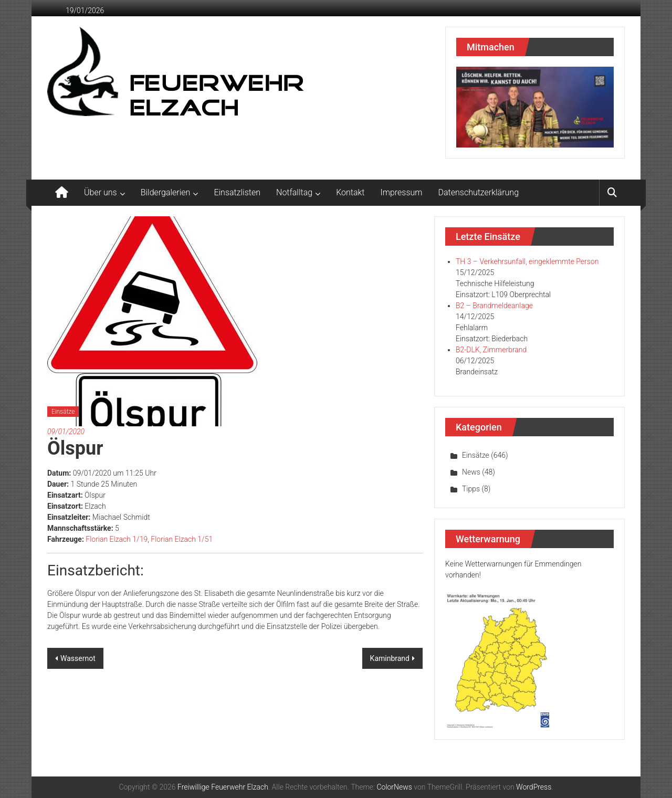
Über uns (101, 192)
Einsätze (63, 412)
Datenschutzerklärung (479, 192)
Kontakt (350, 192)
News (471, 472)
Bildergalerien (166, 192)
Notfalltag (294, 192)
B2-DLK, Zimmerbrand (491, 350)
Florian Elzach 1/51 (182, 539)
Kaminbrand (390, 658)
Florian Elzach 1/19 (117, 539)
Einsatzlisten (237, 192)
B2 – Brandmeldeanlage (494, 306)
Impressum (402, 192)
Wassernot (78, 658)
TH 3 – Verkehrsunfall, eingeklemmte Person (527, 261)
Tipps (471, 489)
